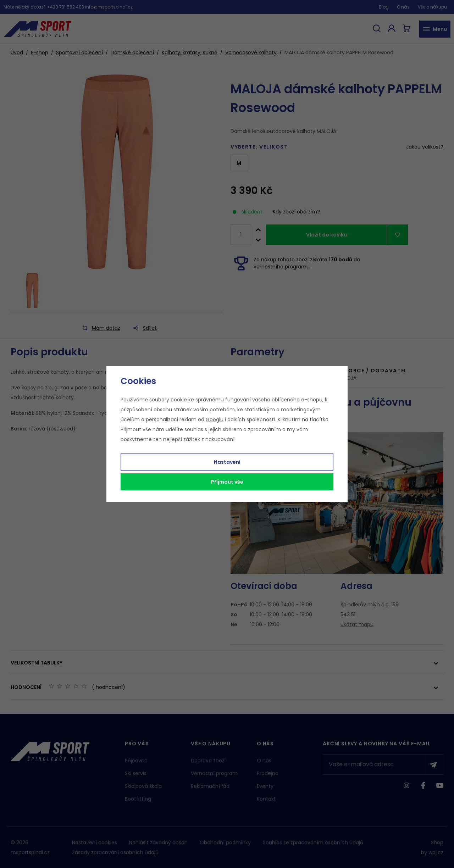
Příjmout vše (227, 482)
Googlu (215, 419)
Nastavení (227, 462)
